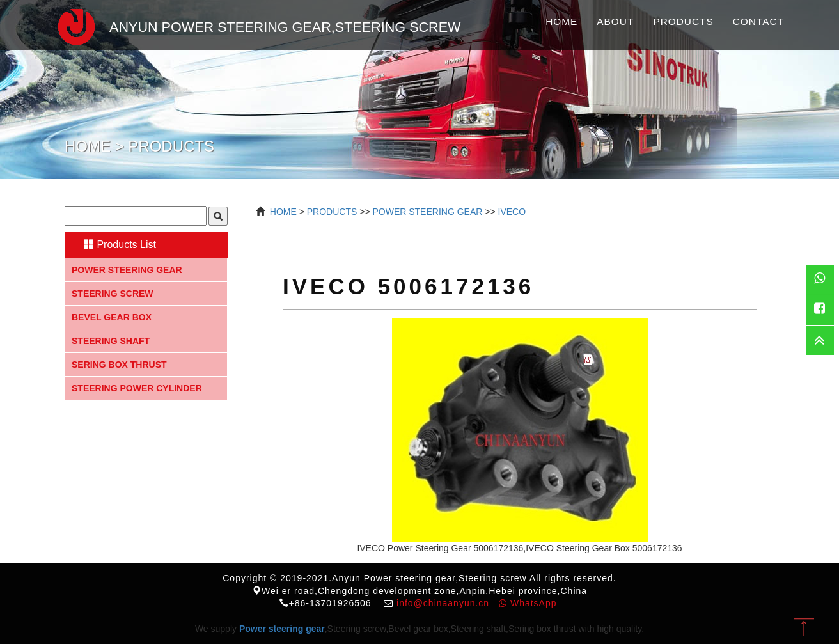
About (615, 21)
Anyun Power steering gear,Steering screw (253, 25)
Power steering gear (127, 270)
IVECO (512, 212)
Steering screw (113, 294)
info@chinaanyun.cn (443, 603)
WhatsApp (528, 603)
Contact (758, 21)
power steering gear (427, 212)
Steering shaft (111, 341)
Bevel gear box (112, 317)
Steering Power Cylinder (137, 388)
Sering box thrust (119, 365)
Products (683, 21)
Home (561, 21)
